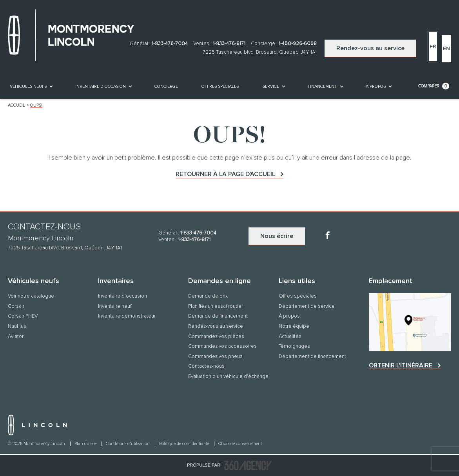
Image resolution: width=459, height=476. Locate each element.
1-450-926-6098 (298, 44)
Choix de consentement (240, 444)
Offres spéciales (220, 86)
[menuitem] (31, 86)
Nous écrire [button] (277, 236)
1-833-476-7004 (170, 44)
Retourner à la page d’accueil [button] (225, 174)
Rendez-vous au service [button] (370, 48)
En (446, 49)
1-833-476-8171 (229, 44)
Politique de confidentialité (185, 444)
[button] (28, 86)
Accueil (16, 105)
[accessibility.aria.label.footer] (248, 465)
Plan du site (86, 444)
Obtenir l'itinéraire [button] (401, 365)
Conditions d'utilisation (128, 444)
